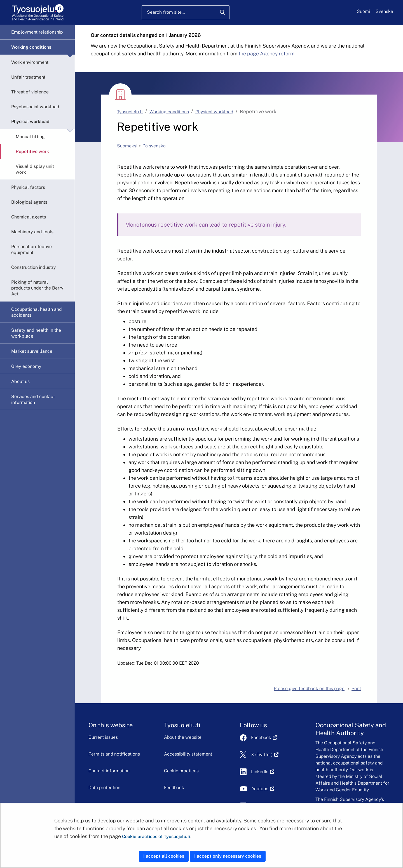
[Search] (222, 12)
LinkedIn (263, 772)
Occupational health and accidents (37, 312)
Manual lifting (30, 137)
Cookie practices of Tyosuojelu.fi (156, 837)
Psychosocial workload (35, 107)
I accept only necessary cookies (228, 856)
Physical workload (30, 122)
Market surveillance (32, 351)
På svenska (154, 146)
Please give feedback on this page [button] (309, 689)
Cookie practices (181, 771)
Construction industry (34, 267)
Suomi (363, 11)
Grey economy (26, 366)
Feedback (174, 788)
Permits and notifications (114, 754)
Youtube (263, 789)
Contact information (109, 771)
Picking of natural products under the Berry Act (37, 288)
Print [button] (356, 689)
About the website (183, 737)
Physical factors (28, 187)
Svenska (384, 11)
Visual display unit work (35, 169)
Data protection (104, 788)
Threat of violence (30, 92)
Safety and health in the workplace (36, 333)
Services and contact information (33, 399)
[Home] (38, 12)
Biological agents (29, 202)
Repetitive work (32, 151)
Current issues (103, 737)
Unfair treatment (28, 77)
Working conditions (31, 47)
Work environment (30, 62)
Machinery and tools (32, 232)
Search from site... (166, 12)
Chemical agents (29, 217)
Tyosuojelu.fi (130, 112)
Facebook (264, 738)
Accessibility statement (188, 754)
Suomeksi (127, 146)
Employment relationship (37, 32)
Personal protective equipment (31, 250)
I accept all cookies (164, 856)
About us (20, 381)
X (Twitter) (265, 755)
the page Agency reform (266, 54)
